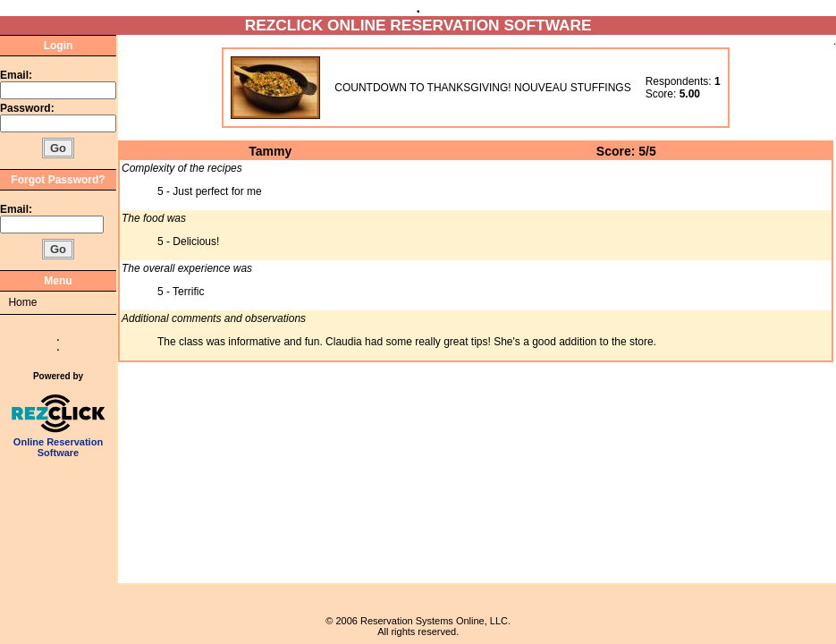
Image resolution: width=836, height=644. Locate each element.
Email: (16, 75)
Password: (29, 108)
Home (22, 302)
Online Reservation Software (59, 443)
